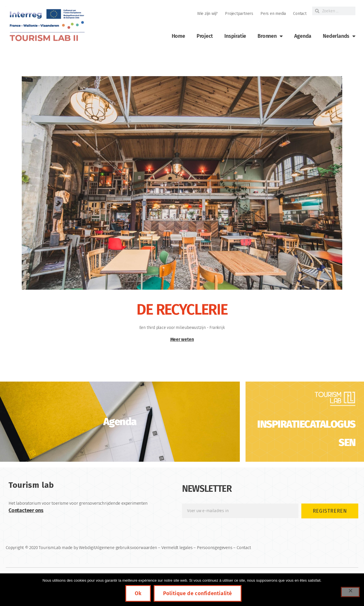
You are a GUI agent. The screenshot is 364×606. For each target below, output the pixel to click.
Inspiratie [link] (235, 36)
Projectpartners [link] (239, 14)
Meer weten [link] (182, 339)
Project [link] (205, 36)
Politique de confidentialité (198, 593)
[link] (46, 25)
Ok (138, 593)
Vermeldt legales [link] (177, 548)
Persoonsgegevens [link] (215, 548)
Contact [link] (300, 14)
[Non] (350, 592)
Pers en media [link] (273, 14)
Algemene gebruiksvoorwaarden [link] (126, 548)
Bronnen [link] (270, 36)
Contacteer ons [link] (26, 510)
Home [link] (178, 36)
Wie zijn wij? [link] (207, 14)
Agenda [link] (303, 36)
